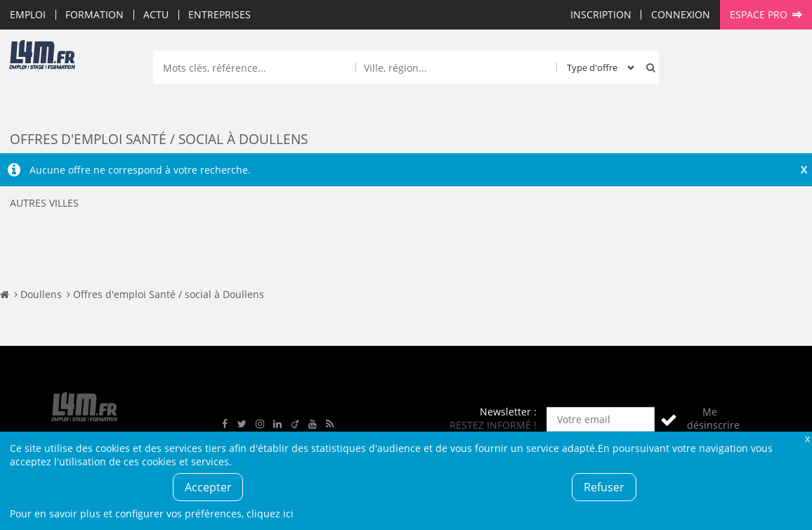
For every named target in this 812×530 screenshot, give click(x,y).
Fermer (807, 438)
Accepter (208, 487)
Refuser (604, 487)
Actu (156, 14)
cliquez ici (270, 513)
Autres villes (44, 203)
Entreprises (220, 14)
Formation (94, 14)
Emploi (28, 14)
